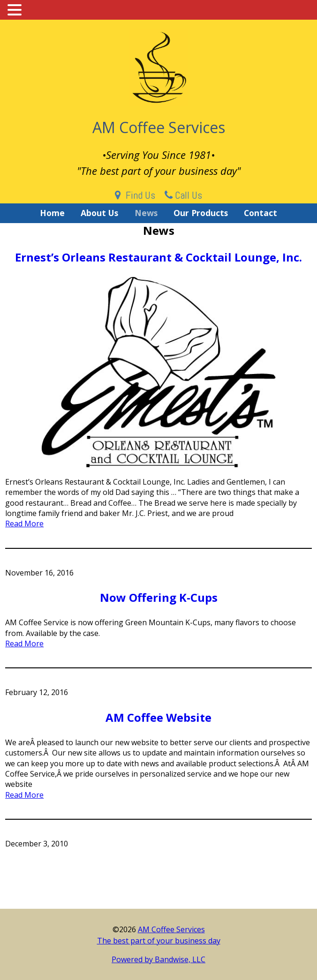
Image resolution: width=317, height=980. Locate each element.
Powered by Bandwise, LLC (158, 959)
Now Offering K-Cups (159, 597)
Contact (260, 213)
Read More (24, 524)
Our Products (201, 213)
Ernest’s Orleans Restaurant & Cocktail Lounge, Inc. (158, 257)
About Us (99, 213)
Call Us (183, 195)
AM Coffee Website (158, 717)
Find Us (135, 195)
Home (52, 213)
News (146, 213)
